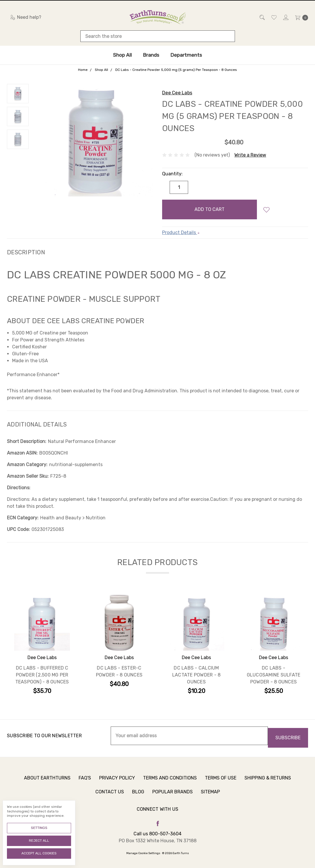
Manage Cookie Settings (143, 852)
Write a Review (250, 155)
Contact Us (110, 798)
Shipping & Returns (268, 784)
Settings (39, 828)
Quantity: (172, 174)
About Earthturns (47, 784)
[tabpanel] (42, 646)
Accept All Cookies (39, 853)
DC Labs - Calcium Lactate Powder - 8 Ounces (197, 676)
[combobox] (158, 36)
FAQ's (85, 784)
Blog (138, 798)
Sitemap (210, 798)
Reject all (39, 841)
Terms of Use (221, 784)
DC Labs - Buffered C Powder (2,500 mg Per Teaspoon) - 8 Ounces (42, 676)
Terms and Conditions (170, 784)
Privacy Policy (117, 784)
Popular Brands (173, 798)
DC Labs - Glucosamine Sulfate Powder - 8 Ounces (274, 676)
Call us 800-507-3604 (157, 832)
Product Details (181, 232)
